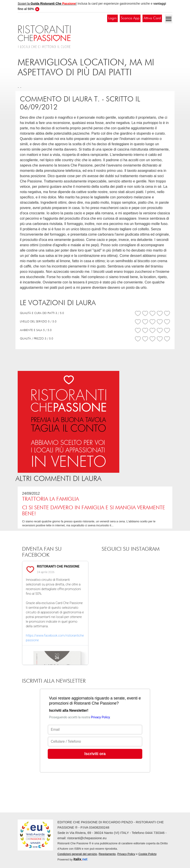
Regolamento (107, 854)
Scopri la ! (47, 4)
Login (112, 18)
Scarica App (130, 18)
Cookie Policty (147, 854)
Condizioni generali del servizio (77, 854)
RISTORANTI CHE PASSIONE (58, 566)
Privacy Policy (126, 854)
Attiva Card (152, 18)
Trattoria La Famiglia (50, 499)
